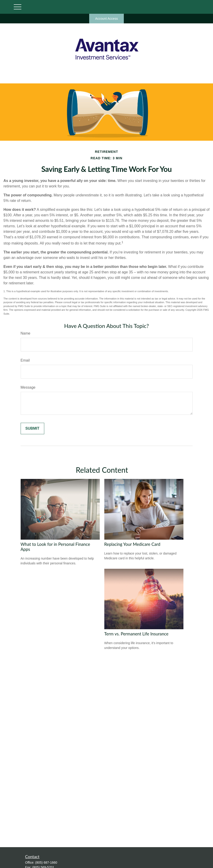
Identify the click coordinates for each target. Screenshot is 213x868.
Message (28, 387)
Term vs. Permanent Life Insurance (136, 634)
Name (26, 333)
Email (25, 360)
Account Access (106, 19)
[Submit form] (32, 429)
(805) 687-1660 (46, 863)
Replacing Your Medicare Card (132, 544)
